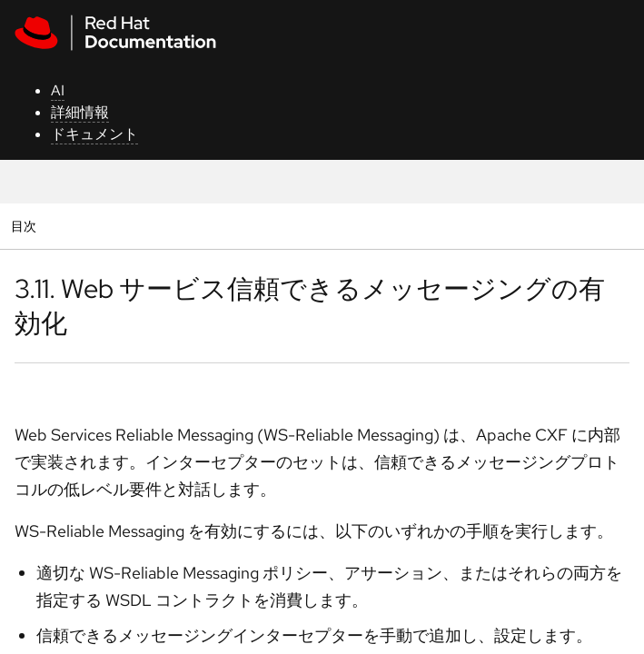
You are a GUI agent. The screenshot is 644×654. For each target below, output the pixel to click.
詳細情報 (80, 112)
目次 (26, 226)
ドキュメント (94, 134)
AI (58, 90)
